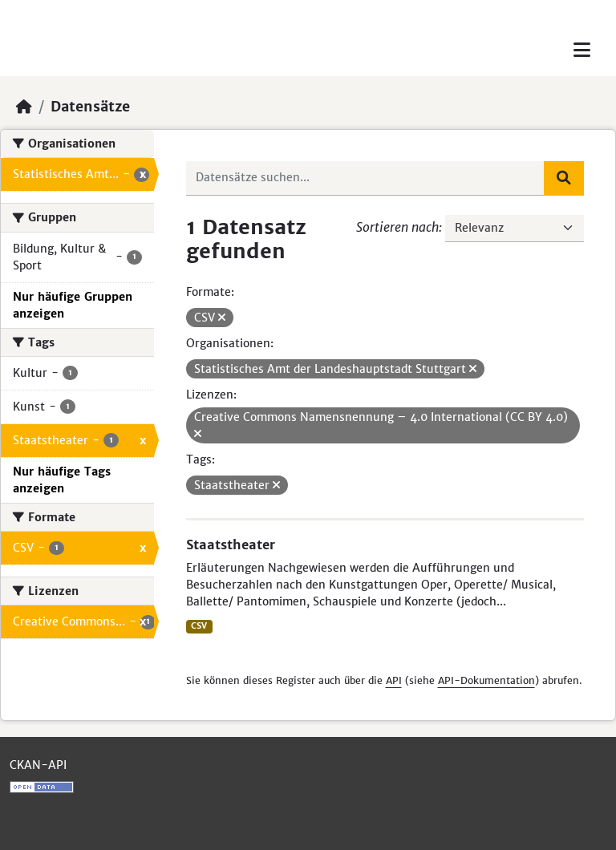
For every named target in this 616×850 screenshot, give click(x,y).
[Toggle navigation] (582, 50)
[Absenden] (564, 178)
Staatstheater (231, 544)
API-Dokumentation (486, 680)
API (394, 680)
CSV (199, 626)
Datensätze (90, 107)
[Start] (24, 107)
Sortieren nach (397, 227)
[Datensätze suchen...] (366, 178)
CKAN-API (38, 765)
